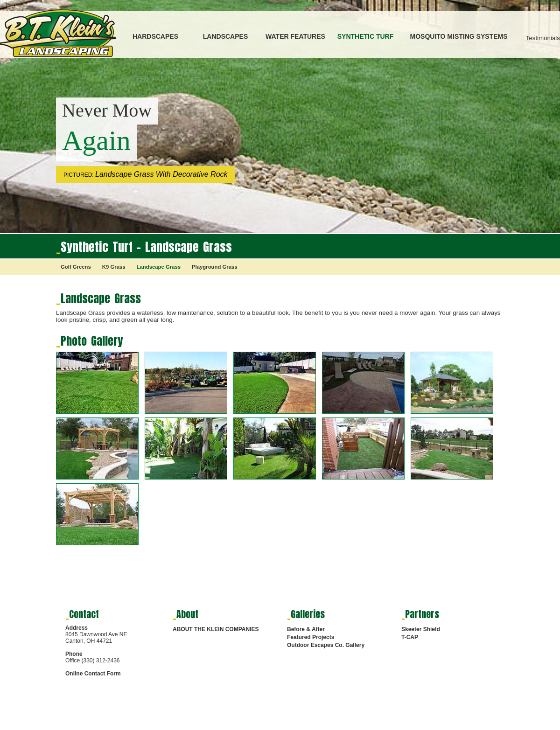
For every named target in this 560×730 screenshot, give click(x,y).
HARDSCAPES (155, 36)
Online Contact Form (93, 674)
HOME (293, 723)
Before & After (306, 629)
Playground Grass (215, 267)
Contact (84, 614)
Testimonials (543, 38)
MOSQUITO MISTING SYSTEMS (459, 36)
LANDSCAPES (225, 36)
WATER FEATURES (295, 36)
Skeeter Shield (421, 629)
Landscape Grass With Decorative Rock (161, 174)
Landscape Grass (159, 267)
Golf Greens (76, 267)
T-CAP (410, 637)
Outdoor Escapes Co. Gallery (326, 645)
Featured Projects (311, 637)
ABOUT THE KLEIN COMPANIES (216, 629)
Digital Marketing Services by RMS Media (96, 725)
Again (96, 140)
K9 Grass (114, 267)
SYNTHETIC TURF (366, 36)
